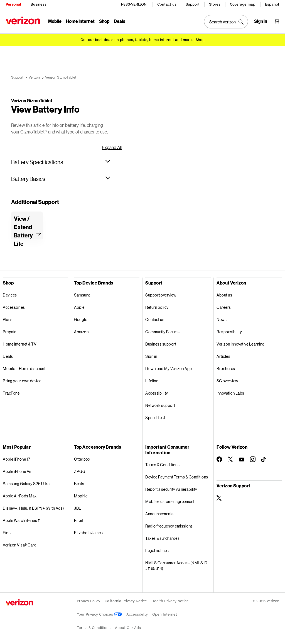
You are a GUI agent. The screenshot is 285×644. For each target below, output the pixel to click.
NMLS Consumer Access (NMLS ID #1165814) (176, 566)
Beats (79, 484)
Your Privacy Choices (99, 614)
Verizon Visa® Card (20, 545)
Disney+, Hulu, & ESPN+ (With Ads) (33, 508)
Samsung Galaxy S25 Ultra (26, 484)
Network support (160, 405)
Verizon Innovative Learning (241, 344)
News (222, 319)
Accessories (14, 307)
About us (224, 295)
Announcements (159, 514)
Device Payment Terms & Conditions (177, 477)
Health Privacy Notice (170, 601)
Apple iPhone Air (17, 471)
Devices (10, 295)
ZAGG (80, 471)
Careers (224, 307)
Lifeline (152, 381)
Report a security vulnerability (171, 489)
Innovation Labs (230, 393)
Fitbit (79, 520)
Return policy (157, 307)
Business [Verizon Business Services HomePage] (39, 4)
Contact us (167, 4)
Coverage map (243, 4)
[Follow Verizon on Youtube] (242, 460)
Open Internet (165, 614)
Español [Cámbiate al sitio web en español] (272, 4)
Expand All (112, 147)
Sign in (151, 356)
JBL (78, 508)
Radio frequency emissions (169, 526)
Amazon (81, 332)
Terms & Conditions (162, 465)
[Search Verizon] (226, 22)
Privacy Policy (89, 601)
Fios (7, 533)
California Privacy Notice (126, 601)
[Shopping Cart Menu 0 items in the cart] (277, 21)
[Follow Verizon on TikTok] (264, 460)
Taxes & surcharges (162, 538)
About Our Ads (128, 628)
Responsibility (229, 332)
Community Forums (162, 332)
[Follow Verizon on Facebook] (219, 459)
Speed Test (155, 418)
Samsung (82, 295)
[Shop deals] (200, 40)
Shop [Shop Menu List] (104, 21)
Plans (8, 319)
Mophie (81, 496)
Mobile (55, 21)
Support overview (161, 295)
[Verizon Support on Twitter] (219, 498)
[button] (61, 162)
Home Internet (80, 21)
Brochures (226, 369)
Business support (161, 344)
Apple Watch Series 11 (22, 520)
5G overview (227, 381)
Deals (8, 356)
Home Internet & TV (20, 344)
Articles (223, 356)
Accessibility (157, 393)
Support (193, 4)
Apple (79, 307)
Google (81, 319)
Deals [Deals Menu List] (120, 21)
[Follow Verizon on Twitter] (230, 459)
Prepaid (10, 332)
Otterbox (82, 459)
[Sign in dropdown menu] (261, 21)
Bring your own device (22, 381)
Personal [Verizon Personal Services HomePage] (13, 4)
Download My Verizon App (169, 369)
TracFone (11, 393)
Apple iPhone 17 (17, 459)
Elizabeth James (89, 533)
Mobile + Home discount (24, 369)
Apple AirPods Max (20, 496)
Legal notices (157, 551)
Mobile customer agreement (170, 501)
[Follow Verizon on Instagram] (253, 459)
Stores (215, 4)
